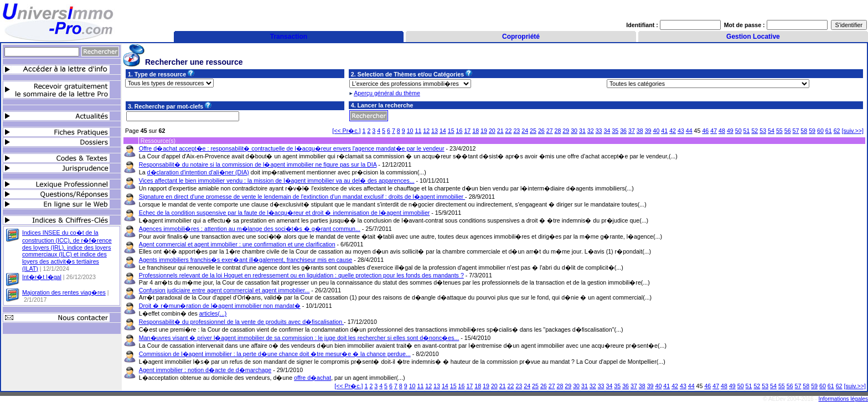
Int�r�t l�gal (42, 277)
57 (796, 131)
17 (467, 131)
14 (443, 131)
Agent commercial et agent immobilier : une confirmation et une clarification (237, 244)
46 (705, 131)
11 (418, 131)
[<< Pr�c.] (346, 131)
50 (738, 131)
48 (722, 131)
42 (673, 131)
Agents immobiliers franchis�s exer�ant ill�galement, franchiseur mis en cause (246, 260)
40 (656, 131)
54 (771, 131)
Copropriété (521, 37)
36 (623, 131)
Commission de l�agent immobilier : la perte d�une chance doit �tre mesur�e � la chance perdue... (275, 354)
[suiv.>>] (853, 131)
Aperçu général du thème (387, 93)
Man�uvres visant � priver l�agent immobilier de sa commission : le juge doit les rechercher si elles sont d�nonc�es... (299, 338)
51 (747, 131)
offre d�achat (312, 378)
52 (755, 131)
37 (632, 131)
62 (837, 131)
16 (459, 131)
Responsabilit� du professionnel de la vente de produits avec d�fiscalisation (241, 322)
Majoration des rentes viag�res (64, 292)
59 (812, 131)
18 (476, 131)
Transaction (289, 37)
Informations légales (844, 399)
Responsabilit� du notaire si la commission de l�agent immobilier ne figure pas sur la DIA (258, 164)
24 (525, 131)
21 (500, 131)
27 (550, 131)
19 (484, 131)
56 (788, 131)
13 (435, 131)
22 (509, 131)
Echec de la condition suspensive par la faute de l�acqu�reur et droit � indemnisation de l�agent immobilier (285, 213)
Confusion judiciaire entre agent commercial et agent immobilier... (224, 290)
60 (820, 131)
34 (607, 131)
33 (599, 131)
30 (574, 131)
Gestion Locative (753, 37)
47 (714, 131)
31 (582, 131)
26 (541, 131)
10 (410, 131)
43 (681, 131)
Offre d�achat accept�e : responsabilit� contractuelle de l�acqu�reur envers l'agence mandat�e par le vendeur (292, 148)
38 (640, 131)
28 (558, 131)
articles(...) (213, 313)
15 (451, 131)
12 (426, 131)
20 (492, 131)
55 (779, 131)
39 (648, 131)
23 (516, 131)
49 (730, 131)
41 (664, 131)
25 (533, 131)
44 (689, 131)
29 (566, 131)
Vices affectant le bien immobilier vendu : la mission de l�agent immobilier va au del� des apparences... (277, 181)
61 (829, 131)
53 (763, 131)
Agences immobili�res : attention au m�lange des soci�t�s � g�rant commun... (250, 229)
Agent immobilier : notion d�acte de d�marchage (205, 370)
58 (804, 131)
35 (615, 131)
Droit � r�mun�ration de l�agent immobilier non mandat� (220, 306)
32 (591, 131)
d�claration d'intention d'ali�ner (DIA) (198, 172)
